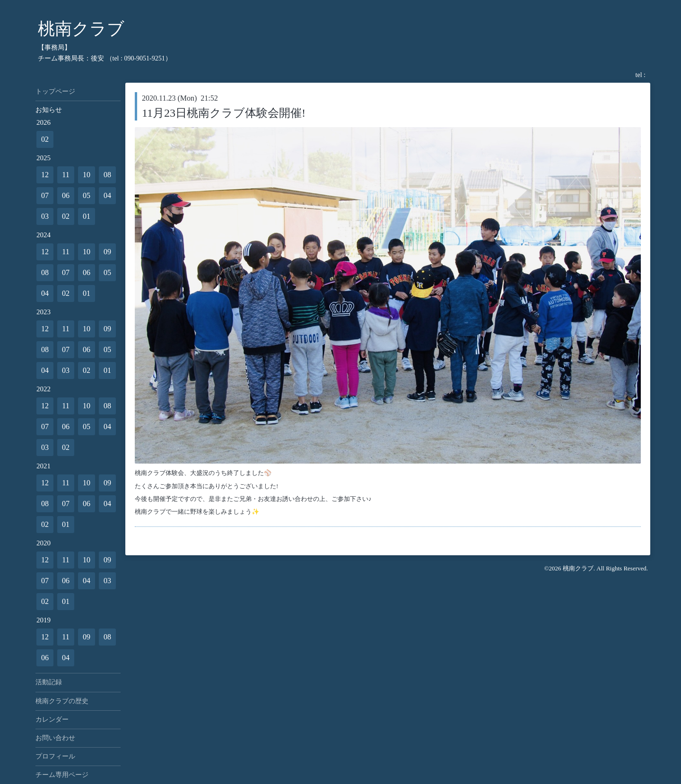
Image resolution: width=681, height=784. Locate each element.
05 (87, 195)
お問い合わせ (55, 738)
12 (45, 175)
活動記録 (49, 682)
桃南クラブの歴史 (62, 701)
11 (65, 175)
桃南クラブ (81, 29)
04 (107, 195)
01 (87, 216)
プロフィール (55, 756)
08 (107, 175)
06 (66, 195)
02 (45, 139)
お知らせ (49, 110)
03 (45, 216)
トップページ (55, 91)
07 (45, 195)
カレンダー (52, 719)
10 (87, 175)
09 (107, 252)
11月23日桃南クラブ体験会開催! (224, 113)
